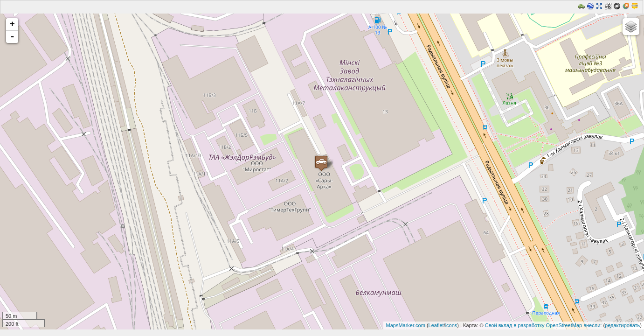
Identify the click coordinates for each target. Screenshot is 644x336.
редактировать (622, 325)
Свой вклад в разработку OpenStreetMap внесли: (544, 325)
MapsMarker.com (405, 325)
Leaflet (436, 325)
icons (451, 325)
